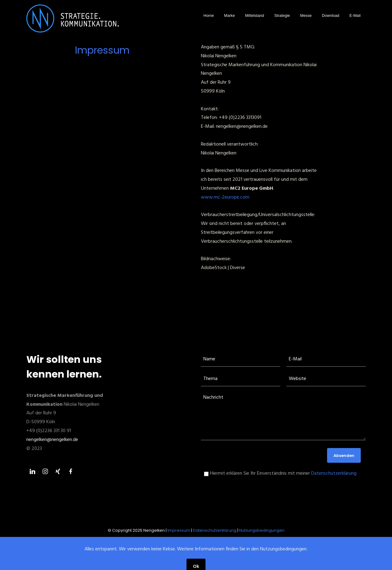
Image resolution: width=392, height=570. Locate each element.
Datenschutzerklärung (334, 473)
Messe (306, 15)
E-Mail (355, 15)
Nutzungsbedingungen (262, 530)
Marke (230, 15)
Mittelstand (254, 15)
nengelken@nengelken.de (52, 440)
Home (209, 15)
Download (331, 15)
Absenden (344, 456)
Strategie (282, 15)
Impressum (179, 530)
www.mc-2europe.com (225, 197)
